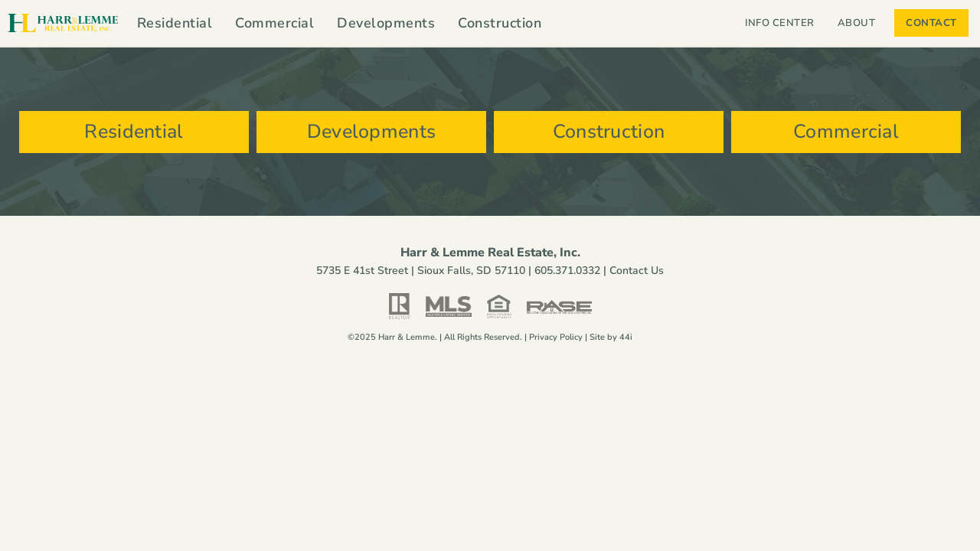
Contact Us (637, 271)
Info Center (780, 23)
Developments (386, 23)
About (861, 23)
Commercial (274, 23)
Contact (931, 23)
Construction (500, 23)
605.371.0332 (567, 271)
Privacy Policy (556, 337)
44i (626, 337)
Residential (175, 23)
